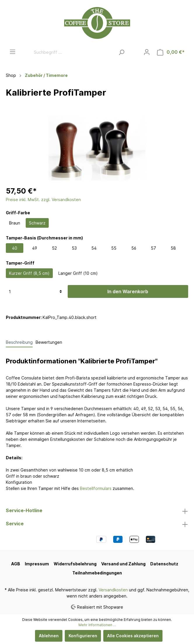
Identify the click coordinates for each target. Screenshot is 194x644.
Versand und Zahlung (123, 564)
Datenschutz (164, 564)
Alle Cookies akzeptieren (133, 636)
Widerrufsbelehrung (75, 564)
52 (54, 248)
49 (35, 248)
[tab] (19, 342)
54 (94, 248)
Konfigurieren (83, 636)
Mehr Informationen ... (97, 625)
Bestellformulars (96, 488)
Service (15, 524)
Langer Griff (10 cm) (78, 273)
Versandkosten (113, 590)
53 (74, 248)
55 (114, 248)
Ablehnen (49, 636)
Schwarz (37, 223)
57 (153, 248)
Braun (15, 223)
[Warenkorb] (171, 52)
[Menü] (13, 52)
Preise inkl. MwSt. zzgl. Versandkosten (43, 200)
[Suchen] (122, 52)
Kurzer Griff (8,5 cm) (29, 273)
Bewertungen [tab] (49, 342)
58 (173, 248)
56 (134, 248)
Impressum (37, 564)
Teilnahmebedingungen (97, 573)
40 (15, 248)
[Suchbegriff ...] (73, 52)
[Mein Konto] (147, 52)
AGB (16, 564)
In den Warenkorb (128, 291)
